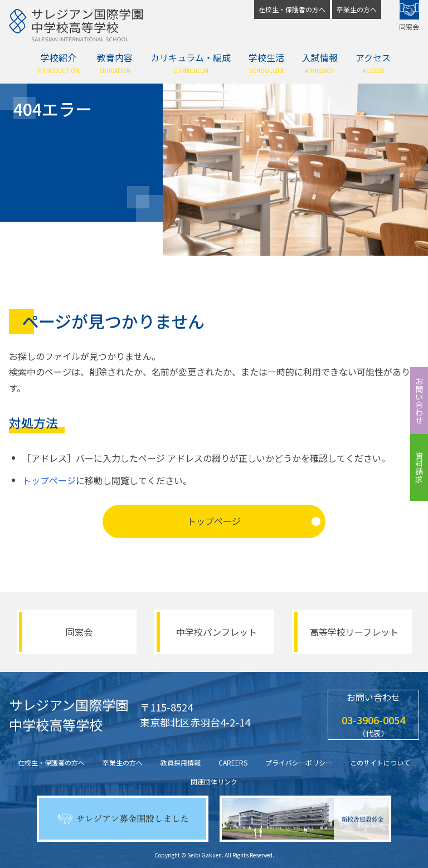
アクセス (373, 63)
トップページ (49, 480)
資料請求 (419, 467)
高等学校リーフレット (354, 632)
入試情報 (320, 63)
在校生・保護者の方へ (292, 9)
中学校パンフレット (217, 632)
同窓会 (409, 16)
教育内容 (115, 63)
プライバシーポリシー (299, 762)
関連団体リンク (214, 781)
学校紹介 (58, 63)
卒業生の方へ (357, 9)
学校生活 (266, 63)
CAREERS (233, 762)
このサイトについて (380, 762)
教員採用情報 (181, 762)
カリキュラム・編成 (191, 63)
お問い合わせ (419, 401)
